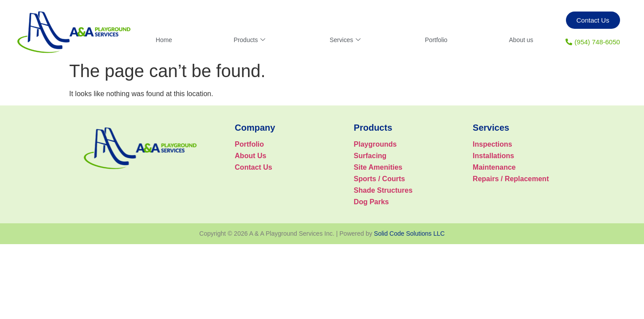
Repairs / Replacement (511, 179)
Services (345, 40)
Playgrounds (375, 144)
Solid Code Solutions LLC (409, 233)
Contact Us (253, 167)
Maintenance (494, 167)
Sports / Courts (380, 179)
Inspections (493, 144)
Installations (493, 156)
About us (520, 40)
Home (165, 40)
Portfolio (435, 40)
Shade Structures (383, 190)
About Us (250, 156)
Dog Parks (371, 202)
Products (250, 40)
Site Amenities (378, 167)
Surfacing (370, 156)
